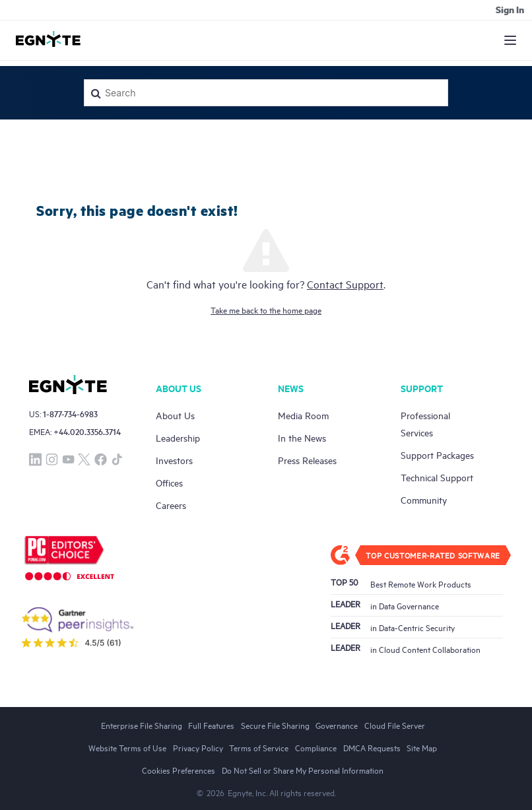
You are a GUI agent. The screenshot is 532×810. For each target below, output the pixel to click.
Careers (171, 505)
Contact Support (345, 284)
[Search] (266, 93)
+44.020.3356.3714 (87, 431)
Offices (169, 482)
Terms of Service (259, 747)
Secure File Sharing (275, 725)
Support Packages (437, 455)
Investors (174, 460)
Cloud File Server (395, 725)
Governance (337, 725)
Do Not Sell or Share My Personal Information (303, 770)
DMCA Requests (372, 747)
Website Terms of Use (127, 747)
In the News (302, 437)
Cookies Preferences (179, 770)
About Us (175, 415)
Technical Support (437, 477)
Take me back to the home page (266, 310)
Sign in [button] (510, 9)
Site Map (422, 747)
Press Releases (307, 460)
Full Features (211, 725)
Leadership (178, 437)
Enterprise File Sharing (142, 725)
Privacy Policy (198, 747)
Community (424, 499)
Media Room (303, 415)
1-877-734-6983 (70, 414)
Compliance (316, 747)
